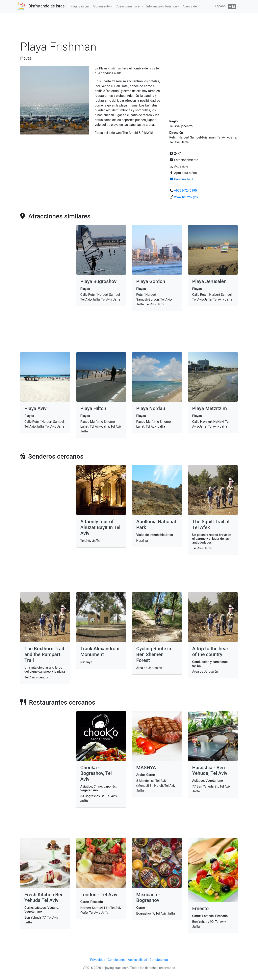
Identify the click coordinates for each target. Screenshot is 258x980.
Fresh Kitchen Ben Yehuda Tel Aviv (44, 898)
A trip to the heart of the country (211, 652)
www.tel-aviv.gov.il (187, 197)
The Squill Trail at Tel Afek (211, 525)
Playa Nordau (151, 408)
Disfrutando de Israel (47, 6)
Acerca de (190, 6)
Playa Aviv (35, 408)
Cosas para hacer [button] (128, 6)
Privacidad (98, 960)
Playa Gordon (151, 281)
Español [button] (226, 6)
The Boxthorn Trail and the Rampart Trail (44, 654)
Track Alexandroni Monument (100, 652)
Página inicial (80, 6)
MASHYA (146, 768)
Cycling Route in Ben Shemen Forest (154, 654)
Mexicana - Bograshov (148, 898)
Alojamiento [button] (101, 6)
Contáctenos (159, 960)
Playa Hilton (93, 408)
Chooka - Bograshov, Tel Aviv (96, 773)
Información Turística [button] (162, 6)
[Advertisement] (129, 28)
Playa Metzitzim (210, 408)
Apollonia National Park (156, 525)
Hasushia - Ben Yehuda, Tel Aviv (210, 771)
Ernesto (201, 909)
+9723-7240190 (185, 191)
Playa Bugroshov (99, 281)
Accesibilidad (138, 960)
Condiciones (117, 960)
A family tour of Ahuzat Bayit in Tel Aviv (100, 527)
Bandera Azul (181, 179)
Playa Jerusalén (209, 281)
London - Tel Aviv (99, 895)
